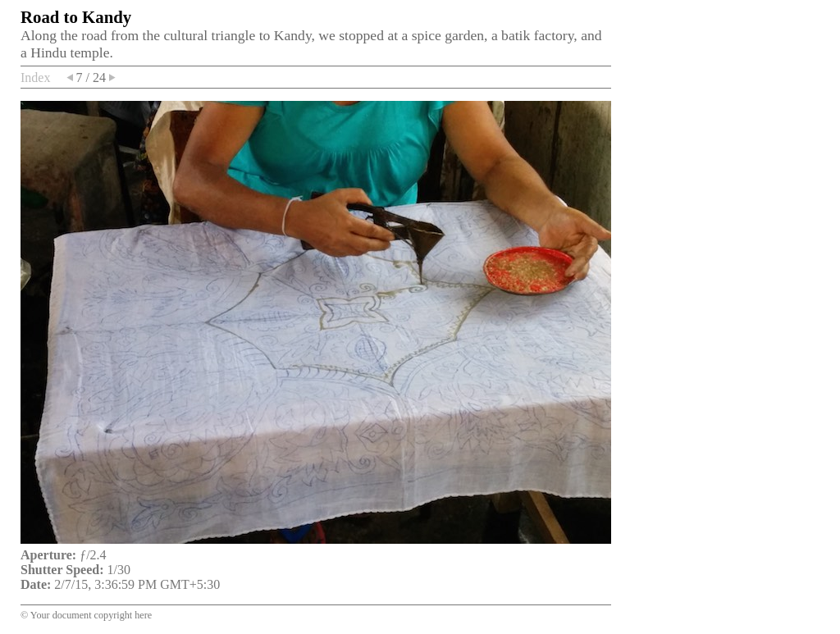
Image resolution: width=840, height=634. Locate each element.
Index (35, 78)
